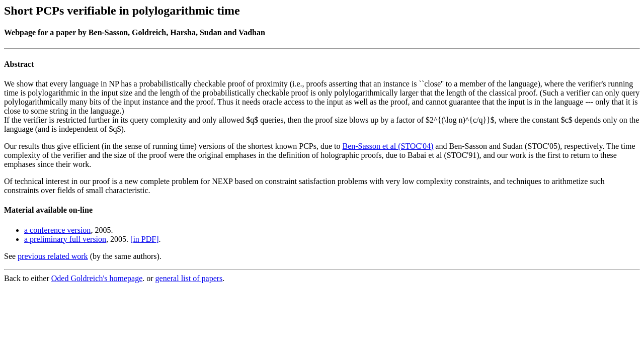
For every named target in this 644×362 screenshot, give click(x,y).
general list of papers (189, 278)
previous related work (53, 256)
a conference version (57, 230)
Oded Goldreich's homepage (97, 278)
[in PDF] (144, 239)
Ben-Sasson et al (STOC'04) (388, 146)
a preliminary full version (65, 239)
